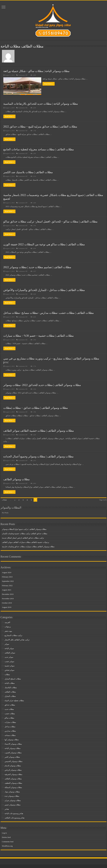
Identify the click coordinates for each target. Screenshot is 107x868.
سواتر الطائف (10, 652)
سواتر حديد (9, 657)
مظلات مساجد (10, 735)
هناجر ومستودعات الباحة (14, 813)
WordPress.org (7, 846)
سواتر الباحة (9, 648)
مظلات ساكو (9, 717)
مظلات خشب (10, 713)
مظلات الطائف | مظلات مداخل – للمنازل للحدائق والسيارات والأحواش (44, 289)
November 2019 (8, 598)
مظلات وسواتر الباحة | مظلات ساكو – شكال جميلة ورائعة (36, 71)
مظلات (7, 674)
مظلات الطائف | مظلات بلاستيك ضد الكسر (28, 172)
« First (4, 499)
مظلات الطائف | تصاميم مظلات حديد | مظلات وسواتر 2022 (37, 267)
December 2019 (8, 594)
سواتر (7, 644)
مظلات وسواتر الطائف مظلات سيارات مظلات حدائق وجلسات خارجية (28, 546)
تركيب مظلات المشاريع (14, 635)
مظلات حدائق (10, 704)
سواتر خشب (9, 661)
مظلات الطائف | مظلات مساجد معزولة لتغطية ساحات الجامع (39, 149)
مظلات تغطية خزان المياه (14, 700)
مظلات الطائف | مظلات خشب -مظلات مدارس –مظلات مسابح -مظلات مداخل (49, 312)
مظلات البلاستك (11, 687)
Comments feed (8, 841)
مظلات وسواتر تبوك (12, 791)
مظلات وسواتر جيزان (13, 800)
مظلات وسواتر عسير (13, 804)
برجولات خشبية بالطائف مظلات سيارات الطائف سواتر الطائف (26, 542)
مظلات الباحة (10, 683)
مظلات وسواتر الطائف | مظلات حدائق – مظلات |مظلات (36, 407)
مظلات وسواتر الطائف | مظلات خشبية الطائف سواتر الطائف (39, 430)
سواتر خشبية (10, 665)
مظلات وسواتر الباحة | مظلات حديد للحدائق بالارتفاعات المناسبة (41, 103)
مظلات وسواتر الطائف (17, 479)
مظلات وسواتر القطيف (13, 783)
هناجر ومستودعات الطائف (15, 817)
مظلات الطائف (10, 691)
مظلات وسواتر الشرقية (14, 774)
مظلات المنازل (10, 696)
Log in (4, 832)
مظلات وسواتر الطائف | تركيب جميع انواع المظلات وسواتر (24, 529)
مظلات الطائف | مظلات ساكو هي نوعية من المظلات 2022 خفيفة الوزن (44, 244)
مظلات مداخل (10, 726)
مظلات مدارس (10, 731)
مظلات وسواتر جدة (12, 796)
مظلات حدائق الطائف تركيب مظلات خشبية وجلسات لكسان (25, 533)
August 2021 (7, 589)
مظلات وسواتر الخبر (12, 757)
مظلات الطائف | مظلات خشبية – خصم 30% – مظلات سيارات (39, 335)
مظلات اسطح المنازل (13, 678)
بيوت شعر (8, 631)
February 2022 (7, 585)
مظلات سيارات (10, 722)
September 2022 (8, 581)
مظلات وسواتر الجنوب (13, 752)
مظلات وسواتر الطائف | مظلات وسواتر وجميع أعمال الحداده (38, 456)
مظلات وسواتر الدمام (13, 765)
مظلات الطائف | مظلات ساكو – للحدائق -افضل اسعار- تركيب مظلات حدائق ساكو (50, 221)
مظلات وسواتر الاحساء (13, 744)
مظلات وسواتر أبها (12, 739)
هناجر (7, 809)
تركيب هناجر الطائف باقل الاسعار (17, 639)
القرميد (7, 622)
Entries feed (6, 837)
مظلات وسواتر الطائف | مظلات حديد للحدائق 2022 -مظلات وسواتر (42, 385)
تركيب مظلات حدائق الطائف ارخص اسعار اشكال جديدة (23, 537)
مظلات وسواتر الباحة (13, 748)
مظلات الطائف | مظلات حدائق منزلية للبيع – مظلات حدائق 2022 (40, 126)
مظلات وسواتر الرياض (13, 770)
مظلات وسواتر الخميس (14, 761)
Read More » (49, 84)
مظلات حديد (9, 709)
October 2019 (7, 602)
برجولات (8, 626)
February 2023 (7, 576)
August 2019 (7, 607)
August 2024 (7, 572)
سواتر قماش (9, 670)
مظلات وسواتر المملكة (13, 787)
